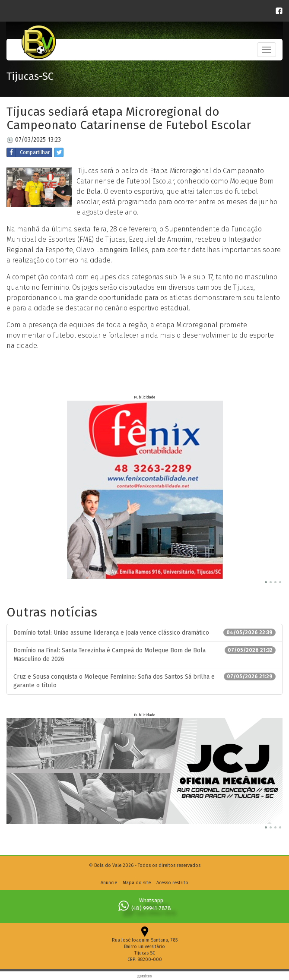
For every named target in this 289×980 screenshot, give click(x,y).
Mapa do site (137, 883)
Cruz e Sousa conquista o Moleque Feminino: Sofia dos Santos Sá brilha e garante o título (144, 681)
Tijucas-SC (30, 76)
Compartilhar (28, 152)
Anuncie (109, 883)
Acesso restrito (172, 883)
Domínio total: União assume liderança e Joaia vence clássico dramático (144, 632)
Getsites (145, 976)
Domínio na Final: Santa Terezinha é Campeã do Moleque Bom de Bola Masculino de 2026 (144, 654)
